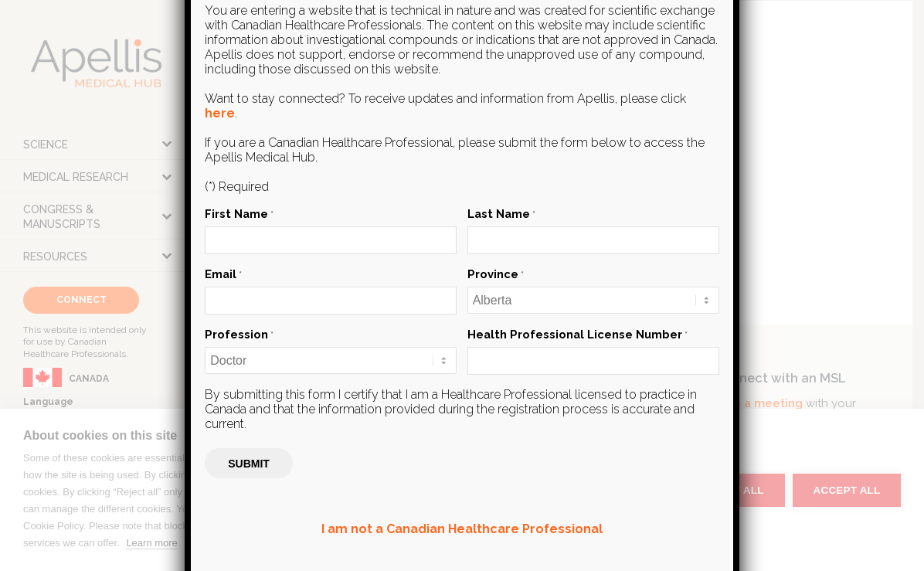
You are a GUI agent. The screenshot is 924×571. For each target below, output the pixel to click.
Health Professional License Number (577, 334)
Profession (239, 334)
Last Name (501, 214)
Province (496, 274)
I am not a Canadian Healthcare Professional (462, 529)
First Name (239, 214)
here (220, 113)
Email (223, 274)
